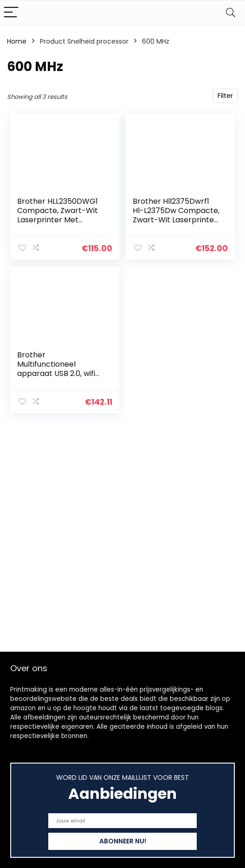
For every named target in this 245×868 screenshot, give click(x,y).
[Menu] (11, 13)
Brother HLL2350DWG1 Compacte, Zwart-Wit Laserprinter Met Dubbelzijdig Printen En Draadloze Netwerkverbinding (58, 224)
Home (17, 41)
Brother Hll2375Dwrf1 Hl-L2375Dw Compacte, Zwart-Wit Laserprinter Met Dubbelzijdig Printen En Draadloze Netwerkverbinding (176, 224)
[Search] (231, 13)
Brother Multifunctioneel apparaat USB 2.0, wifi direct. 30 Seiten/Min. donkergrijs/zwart (56, 373)
